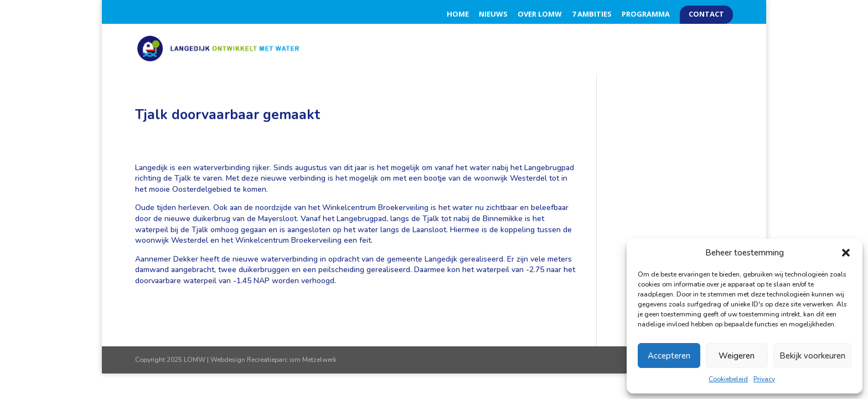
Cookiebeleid (728, 379)
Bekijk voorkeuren (812, 356)
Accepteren (669, 356)
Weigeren (737, 356)
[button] (846, 253)
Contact (706, 15)
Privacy (764, 379)
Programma (646, 15)
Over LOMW (540, 15)
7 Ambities (592, 15)
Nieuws (493, 15)
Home (458, 15)
